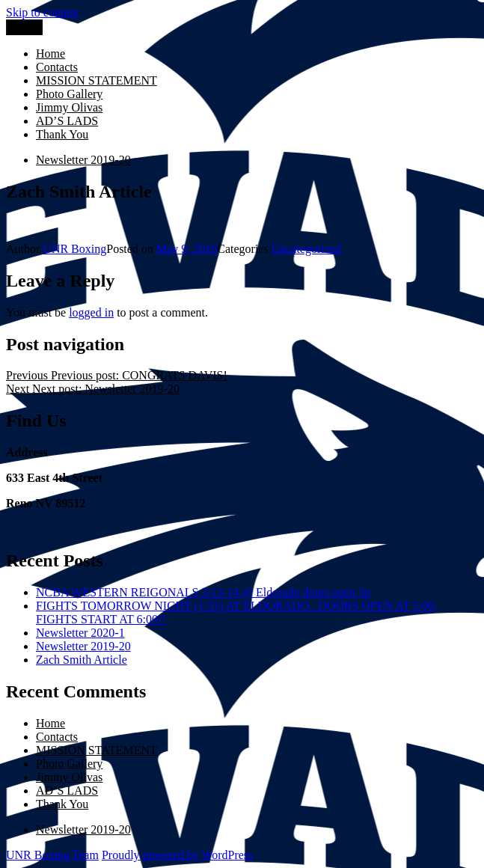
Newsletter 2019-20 (83, 646)
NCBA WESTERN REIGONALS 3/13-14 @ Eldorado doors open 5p (203, 592)
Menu (24, 27)
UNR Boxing (74, 249)
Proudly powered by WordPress (177, 855)
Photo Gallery (69, 94)
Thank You (62, 134)
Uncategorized (306, 249)
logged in (91, 312)
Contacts (57, 67)
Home (50, 54)
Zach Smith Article (82, 660)
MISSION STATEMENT (97, 80)
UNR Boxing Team (52, 855)
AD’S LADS (67, 121)
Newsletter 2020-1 (80, 633)
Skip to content (42, 12)
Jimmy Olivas (69, 107)
